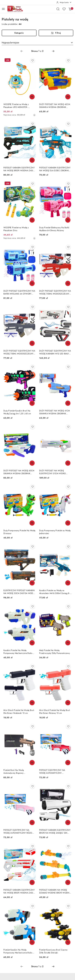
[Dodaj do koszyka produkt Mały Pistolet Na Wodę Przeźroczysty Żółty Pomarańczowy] (68, 643)
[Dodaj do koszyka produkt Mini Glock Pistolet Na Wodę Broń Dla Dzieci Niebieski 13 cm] (32, 703)
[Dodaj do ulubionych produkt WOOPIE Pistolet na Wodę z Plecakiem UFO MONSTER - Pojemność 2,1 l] (32, 60)
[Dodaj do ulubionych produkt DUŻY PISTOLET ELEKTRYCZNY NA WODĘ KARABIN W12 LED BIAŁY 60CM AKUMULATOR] (68, 307)
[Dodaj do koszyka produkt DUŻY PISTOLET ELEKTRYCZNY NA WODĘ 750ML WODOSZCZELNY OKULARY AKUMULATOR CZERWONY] (68, 283)
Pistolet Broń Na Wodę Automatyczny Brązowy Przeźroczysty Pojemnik (14, 772)
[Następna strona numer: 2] (53, 51)
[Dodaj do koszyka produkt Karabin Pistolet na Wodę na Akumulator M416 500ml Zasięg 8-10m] (68, 583)
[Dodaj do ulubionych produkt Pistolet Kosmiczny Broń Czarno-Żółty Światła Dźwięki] (68, 906)
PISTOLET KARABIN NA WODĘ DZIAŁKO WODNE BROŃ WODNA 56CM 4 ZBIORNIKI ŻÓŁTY (55, 891)
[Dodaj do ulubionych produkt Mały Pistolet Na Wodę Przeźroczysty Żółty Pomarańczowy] (68, 606)
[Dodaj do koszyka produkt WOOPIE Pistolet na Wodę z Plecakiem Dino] (32, 220)
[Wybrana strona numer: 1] (37, 51)
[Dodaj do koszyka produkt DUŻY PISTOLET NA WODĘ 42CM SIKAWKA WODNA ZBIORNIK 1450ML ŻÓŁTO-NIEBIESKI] (68, 97)
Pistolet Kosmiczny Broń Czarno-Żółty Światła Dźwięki (54, 951)
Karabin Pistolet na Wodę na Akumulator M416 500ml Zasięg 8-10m (54, 592)
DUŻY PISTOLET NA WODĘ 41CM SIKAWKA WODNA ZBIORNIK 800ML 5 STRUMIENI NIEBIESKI (54, 412)
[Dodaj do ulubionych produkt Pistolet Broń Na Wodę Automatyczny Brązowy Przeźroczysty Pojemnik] (32, 726)
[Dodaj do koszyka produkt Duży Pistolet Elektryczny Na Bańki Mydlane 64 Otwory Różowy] (68, 220)
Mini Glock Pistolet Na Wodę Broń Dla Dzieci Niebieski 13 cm (19, 712)
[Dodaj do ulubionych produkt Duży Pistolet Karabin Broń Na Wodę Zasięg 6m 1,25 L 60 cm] (32, 367)
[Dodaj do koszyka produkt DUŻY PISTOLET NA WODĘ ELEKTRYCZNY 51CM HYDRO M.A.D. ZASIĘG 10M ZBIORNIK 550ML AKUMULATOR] (68, 463)
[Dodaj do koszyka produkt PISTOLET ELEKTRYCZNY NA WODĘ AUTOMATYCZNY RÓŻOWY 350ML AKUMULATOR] (32, 822)
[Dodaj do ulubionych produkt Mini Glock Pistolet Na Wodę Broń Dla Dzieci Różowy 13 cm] (68, 666)
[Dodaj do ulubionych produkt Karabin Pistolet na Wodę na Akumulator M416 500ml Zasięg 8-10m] (68, 547)
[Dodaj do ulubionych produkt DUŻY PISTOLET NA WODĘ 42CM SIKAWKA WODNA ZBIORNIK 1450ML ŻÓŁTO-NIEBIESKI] (68, 60)
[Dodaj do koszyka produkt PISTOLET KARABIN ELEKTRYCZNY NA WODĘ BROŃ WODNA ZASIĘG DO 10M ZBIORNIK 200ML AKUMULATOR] (32, 160)
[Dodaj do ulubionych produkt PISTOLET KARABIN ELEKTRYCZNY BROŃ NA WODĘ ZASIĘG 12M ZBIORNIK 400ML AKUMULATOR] (68, 786)
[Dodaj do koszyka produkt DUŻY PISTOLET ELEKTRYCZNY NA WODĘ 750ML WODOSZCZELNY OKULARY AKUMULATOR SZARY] (32, 343)
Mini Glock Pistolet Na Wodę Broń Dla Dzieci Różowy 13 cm (55, 712)
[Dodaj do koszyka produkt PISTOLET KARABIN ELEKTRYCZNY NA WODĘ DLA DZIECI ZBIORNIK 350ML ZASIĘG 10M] (68, 160)
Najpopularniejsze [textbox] (10, 43)
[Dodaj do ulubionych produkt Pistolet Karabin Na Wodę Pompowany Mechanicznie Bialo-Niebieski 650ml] (32, 906)
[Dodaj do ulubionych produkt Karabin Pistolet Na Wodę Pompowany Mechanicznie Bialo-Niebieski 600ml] (32, 606)
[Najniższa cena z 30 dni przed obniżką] (34, 115)
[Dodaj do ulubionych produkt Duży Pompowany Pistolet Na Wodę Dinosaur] (32, 487)
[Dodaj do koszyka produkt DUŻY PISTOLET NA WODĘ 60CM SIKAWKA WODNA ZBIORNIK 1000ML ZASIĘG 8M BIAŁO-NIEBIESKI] (32, 463)
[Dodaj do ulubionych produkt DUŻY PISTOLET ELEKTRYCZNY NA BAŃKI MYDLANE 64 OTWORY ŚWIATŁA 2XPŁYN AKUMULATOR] (32, 247)
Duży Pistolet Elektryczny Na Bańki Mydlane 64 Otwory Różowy (54, 229)
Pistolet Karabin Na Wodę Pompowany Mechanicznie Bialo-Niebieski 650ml (18, 951)
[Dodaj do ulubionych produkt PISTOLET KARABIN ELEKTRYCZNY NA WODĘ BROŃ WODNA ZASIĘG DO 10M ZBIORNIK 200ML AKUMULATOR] (32, 124)
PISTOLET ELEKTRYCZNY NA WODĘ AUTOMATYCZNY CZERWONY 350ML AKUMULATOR (55, 772)
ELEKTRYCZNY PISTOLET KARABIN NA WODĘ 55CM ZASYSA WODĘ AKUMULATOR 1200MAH (19, 592)
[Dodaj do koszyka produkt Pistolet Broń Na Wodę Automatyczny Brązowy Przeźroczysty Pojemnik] (32, 763)
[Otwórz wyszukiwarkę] (58, 9)
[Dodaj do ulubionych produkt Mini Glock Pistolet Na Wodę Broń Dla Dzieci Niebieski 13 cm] (32, 666)
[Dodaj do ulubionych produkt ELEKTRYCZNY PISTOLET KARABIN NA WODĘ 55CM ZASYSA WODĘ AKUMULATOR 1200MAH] (32, 547)
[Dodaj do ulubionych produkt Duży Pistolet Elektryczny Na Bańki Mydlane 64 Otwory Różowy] (68, 184)
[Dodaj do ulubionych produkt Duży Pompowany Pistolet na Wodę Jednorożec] (68, 487)
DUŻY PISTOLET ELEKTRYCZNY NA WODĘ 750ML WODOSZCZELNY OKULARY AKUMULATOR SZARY (19, 352)
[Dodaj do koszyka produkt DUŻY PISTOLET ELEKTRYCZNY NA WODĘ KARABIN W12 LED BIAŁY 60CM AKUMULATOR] (68, 343)
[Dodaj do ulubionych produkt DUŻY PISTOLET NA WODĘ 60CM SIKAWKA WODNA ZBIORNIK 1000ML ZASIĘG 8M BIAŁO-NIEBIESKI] (32, 427)
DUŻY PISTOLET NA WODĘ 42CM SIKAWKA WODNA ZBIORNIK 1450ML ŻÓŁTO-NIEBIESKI (55, 106)
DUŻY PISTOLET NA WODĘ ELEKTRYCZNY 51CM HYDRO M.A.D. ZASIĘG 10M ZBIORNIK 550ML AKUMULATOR (53, 472)
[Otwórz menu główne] (3, 9)
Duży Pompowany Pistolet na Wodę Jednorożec (55, 532)
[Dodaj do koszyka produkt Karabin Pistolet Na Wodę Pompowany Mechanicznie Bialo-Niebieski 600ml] (32, 643)
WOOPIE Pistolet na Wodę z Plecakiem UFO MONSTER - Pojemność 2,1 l (16, 106)
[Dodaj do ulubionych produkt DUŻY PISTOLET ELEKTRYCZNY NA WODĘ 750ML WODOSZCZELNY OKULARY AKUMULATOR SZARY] (32, 307)
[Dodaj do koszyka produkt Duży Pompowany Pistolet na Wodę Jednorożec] (68, 523)
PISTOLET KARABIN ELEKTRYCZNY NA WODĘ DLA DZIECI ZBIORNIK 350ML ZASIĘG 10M (55, 169)
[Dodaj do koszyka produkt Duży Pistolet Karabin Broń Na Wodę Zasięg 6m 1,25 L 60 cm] (32, 403)
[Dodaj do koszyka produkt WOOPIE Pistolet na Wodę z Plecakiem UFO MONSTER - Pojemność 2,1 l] (32, 97)
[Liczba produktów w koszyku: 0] (70, 9)
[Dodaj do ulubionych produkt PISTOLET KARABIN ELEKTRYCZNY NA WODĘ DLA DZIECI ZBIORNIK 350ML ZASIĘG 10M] (68, 124)
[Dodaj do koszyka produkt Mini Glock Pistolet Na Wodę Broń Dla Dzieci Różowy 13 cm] (68, 703)
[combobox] (37, 43)
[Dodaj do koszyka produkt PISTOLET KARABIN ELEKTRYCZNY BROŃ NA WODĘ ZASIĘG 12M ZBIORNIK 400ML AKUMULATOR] (68, 822)
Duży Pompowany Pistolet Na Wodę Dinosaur (19, 532)
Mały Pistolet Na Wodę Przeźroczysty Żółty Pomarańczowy (55, 652)
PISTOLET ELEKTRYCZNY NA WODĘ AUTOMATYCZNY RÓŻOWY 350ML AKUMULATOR (19, 831)
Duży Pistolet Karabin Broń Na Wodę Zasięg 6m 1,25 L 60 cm (17, 412)
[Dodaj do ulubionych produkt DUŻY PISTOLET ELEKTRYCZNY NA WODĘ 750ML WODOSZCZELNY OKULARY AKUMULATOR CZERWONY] (68, 247)
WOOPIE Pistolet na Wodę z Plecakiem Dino (16, 229)
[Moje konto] (64, 2)
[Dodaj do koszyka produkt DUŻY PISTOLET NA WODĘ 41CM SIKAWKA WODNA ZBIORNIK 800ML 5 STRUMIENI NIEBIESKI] (68, 403)
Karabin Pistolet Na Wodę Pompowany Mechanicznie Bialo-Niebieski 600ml (18, 652)
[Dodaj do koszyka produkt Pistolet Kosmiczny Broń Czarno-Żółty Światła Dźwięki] (68, 942)
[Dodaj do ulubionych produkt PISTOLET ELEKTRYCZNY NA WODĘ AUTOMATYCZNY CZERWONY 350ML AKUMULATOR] (68, 726)
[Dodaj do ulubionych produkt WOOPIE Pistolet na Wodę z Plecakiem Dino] (32, 184)
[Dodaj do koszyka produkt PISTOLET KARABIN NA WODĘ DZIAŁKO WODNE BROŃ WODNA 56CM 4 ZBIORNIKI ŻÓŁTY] (68, 882)
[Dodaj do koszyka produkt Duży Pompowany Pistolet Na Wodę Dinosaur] (32, 523)
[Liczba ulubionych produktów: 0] (64, 9)
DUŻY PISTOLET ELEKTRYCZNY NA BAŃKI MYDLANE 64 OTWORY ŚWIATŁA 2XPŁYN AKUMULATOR (19, 292)
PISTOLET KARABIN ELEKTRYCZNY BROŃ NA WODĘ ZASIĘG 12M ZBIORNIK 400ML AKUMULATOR (55, 831)
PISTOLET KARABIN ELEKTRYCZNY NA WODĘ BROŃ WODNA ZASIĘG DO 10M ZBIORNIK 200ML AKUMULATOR (20, 169)
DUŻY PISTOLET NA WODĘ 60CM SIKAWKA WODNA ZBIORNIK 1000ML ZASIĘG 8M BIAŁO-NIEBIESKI (19, 472)
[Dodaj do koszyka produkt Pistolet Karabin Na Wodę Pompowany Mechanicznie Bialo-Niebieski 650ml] (32, 942)
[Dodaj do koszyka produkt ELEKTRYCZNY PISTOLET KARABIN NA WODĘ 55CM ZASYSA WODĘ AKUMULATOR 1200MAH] (32, 583)
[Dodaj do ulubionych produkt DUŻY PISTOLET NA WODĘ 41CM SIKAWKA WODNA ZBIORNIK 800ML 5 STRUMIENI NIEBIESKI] (68, 367)
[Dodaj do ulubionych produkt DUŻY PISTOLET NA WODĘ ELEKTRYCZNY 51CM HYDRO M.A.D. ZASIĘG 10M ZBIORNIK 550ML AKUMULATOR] (68, 427)
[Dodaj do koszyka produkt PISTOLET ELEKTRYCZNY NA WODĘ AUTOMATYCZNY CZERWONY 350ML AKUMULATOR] (68, 763)
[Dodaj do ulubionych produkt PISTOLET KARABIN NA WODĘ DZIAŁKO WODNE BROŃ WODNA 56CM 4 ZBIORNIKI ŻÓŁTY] (68, 846)
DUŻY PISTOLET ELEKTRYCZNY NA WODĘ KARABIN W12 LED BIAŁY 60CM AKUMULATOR (55, 352)
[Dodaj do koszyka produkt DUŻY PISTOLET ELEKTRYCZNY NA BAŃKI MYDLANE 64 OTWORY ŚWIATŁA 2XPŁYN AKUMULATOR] (32, 283)
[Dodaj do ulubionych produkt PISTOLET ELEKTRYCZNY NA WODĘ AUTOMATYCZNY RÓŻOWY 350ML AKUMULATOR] (32, 786)
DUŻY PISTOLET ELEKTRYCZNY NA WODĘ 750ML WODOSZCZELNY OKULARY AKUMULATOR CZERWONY (55, 292)
